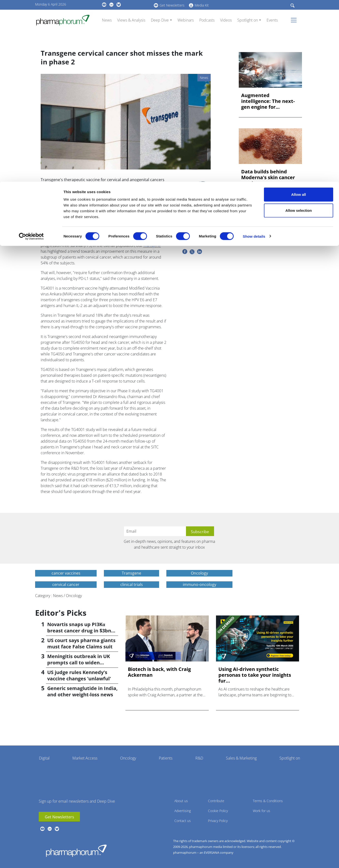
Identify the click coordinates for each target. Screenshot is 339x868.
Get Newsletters (59, 817)
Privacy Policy (218, 821)
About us (181, 801)
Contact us (183, 821)
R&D (199, 758)
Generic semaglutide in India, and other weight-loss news (82, 691)
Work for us (262, 811)
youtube (42, 829)
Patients (166, 758)
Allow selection (298, 29)
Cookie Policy (218, 811)
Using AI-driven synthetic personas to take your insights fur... (255, 675)
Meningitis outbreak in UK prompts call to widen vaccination (79, 663)
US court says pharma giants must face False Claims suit (81, 643)
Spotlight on (290, 758)
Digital (44, 758)
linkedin (50, 829)
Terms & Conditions (268, 801)
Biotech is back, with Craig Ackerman (159, 672)
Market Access (85, 758)
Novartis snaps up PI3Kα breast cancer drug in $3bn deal (79, 631)
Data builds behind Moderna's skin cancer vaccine (268, 177)
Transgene (152, 246)
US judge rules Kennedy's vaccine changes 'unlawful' (79, 675)
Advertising (183, 811)
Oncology (128, 758)
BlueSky (57, 829)
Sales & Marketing (241, 758)
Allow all (299, 13)
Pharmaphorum (76, 851)
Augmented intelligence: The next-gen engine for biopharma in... (268, 101)
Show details (254, 55)
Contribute (216, 801)
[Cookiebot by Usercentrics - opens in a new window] (31, 55)
